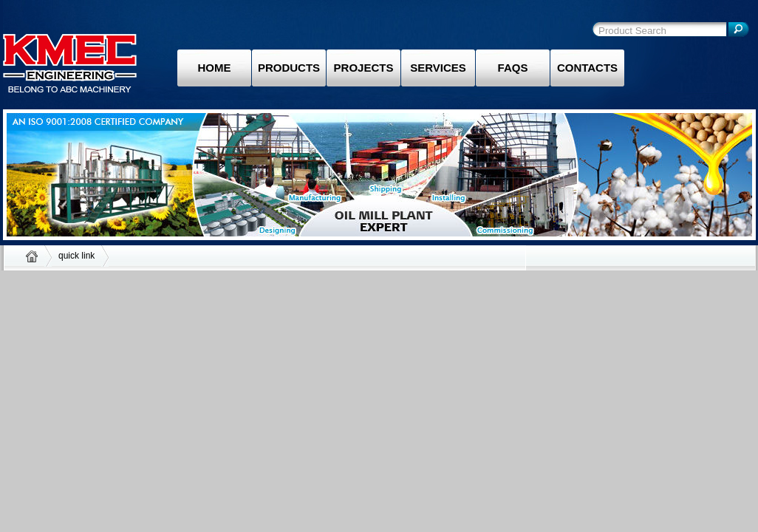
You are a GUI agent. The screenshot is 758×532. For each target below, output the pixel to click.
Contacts (587, 68)
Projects (364, 68)
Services (438, 68)
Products (289, 68)
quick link (76, 256)
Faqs (513, 68)
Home (215, 68)
